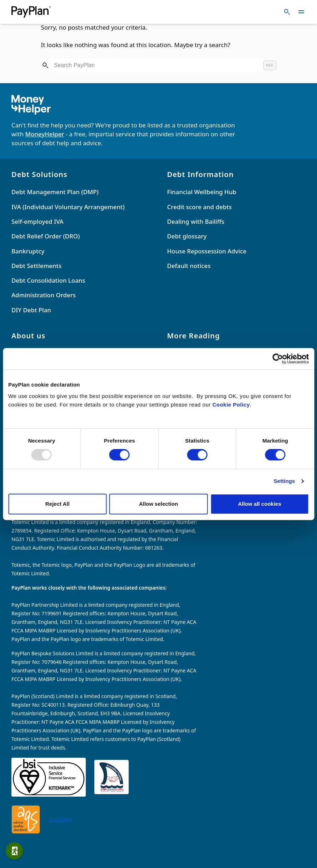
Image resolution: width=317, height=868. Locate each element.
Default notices (189, 266)
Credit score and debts (200, 207)
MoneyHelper (45, 134)
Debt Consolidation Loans (48, 280)
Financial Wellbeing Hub (202, 192)
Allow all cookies (260, 504)
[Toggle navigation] (301, 12)
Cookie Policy (231, 405)
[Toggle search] (287, 12)
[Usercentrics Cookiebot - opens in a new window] (278, 359)
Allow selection (158, 504)
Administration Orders (44, 295)
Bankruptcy (28, 251)
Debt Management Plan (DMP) (55, 192)
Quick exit (16, 851)
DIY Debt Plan (31, 310)
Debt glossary (187, 236)
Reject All (58, 504)
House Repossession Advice (207, 251)
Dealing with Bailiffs (196, 221)
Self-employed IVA (38, 221)
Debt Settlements (36, 266)
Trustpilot (60, 819)
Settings (284, 481)
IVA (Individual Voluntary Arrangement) (68, 207)
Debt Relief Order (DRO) (46, 236)
